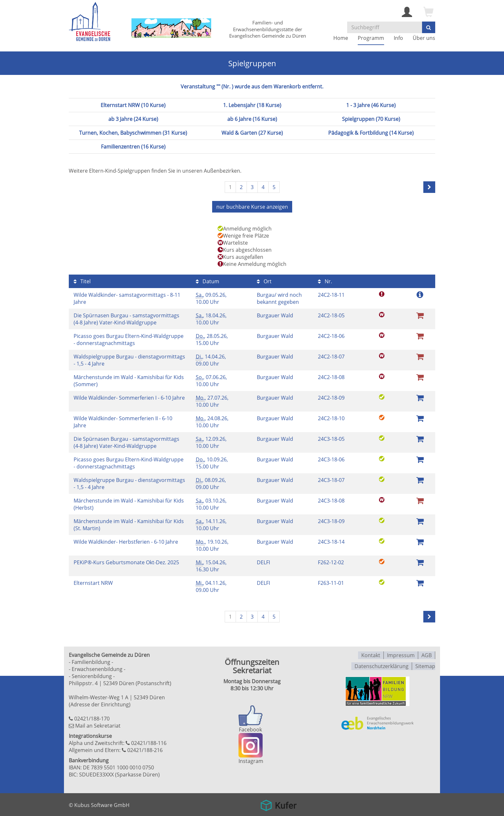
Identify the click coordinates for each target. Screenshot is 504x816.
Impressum (401, 654)
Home (341, 38)
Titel (82, 281)
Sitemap (425, 665)
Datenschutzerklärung (382, 665)
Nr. (325, 281)
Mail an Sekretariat (98, 725)
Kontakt (371, 654)
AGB (427, 654)
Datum (207, 281)
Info (398, 38)
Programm (371, 38)
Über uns (424, 38)
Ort (264, 281)
